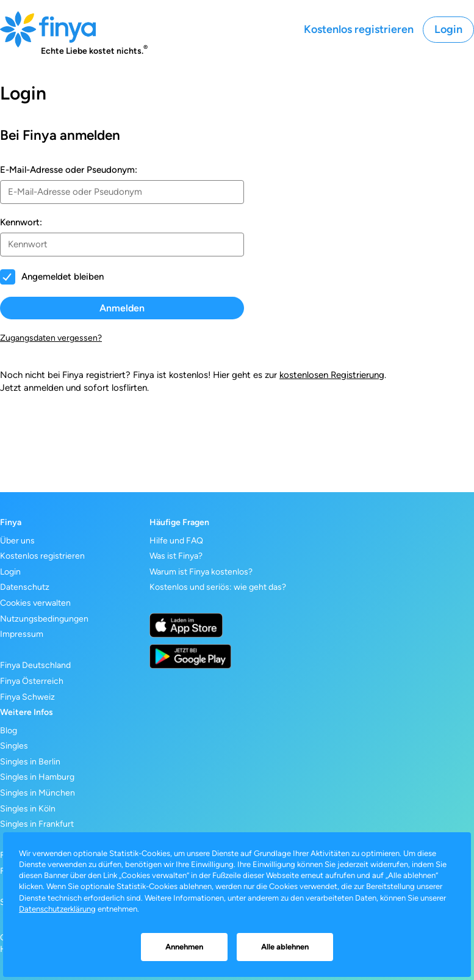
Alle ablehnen (285, 947)
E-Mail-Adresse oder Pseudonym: (69, 170)
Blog (9, 731)
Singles (14, 746)
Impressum (22, 634)
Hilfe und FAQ (176, 541)
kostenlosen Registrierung (332, 375)
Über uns (17, 541)
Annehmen (184, 947)
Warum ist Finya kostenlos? (201, 572)
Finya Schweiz (27, 697)
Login (448, 29)
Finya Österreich (32, 681)
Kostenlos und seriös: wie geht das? (218, 587)
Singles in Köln (28, 809)
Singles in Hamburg (37, 777)
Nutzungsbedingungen (44, 619)
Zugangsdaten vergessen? (51, 338)
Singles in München (38, 793)
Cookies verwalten (35, 603)
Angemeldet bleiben (63, 277)
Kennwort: (21, 222)
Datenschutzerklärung (57, 909)
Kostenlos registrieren (359, 29)
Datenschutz (25, 587)
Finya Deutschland (35, 665)
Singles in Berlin (30, 762)
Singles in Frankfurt (37, 824)
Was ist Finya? (176, 556)
